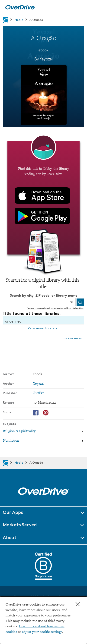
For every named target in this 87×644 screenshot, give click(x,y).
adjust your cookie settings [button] (42, 632)
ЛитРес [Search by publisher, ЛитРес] (39, 393)
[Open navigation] (78, 7)
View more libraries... (44, 328)
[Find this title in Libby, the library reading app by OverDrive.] (43, 198)
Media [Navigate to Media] (19, 20)
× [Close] (78, 604)
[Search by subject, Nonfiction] (43, 441)
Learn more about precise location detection (55, 308)
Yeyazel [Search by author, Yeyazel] (46, 59)
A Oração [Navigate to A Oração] (36, 20)
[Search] (80, 302)
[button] (43, 513)
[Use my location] (71, 302)
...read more (73, 338)
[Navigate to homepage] (6, 20)
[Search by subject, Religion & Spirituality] (43, 432)
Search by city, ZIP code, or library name (44, 295)
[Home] (20, 8)
